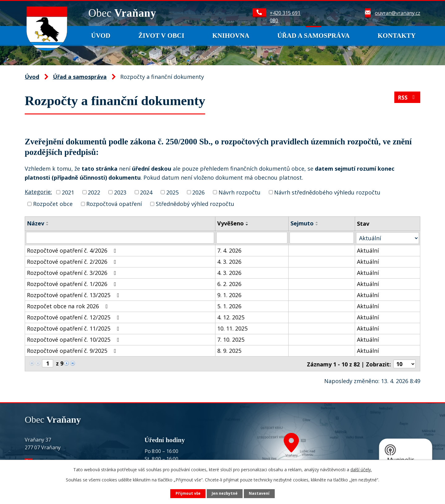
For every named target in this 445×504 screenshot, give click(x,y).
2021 (68, 192)
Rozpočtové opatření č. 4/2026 (73, 250)
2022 (94, 192)
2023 (120, 192)
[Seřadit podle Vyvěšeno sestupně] (247, 225)
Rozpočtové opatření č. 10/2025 (74, 339)
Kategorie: (38, 192)
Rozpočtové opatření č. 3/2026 (73, 272)
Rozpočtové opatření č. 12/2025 (74, 317)
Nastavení (259, 493)
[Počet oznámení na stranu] (405, 363)
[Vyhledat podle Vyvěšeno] (252, 238)
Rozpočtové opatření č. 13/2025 (74, 295)
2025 (172, 192)
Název (36, 223)
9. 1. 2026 (229, 295)
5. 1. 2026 (229, 306)
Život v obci (161, 36)
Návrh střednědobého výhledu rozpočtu (327, 192)
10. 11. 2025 (232, 328)
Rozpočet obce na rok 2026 (69, 306)
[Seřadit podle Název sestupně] (48, 225)
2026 (198, 192)
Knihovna (231, 36)
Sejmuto (302, 223)
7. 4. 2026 (229, 250)
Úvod (101, 36)
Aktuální (368, 250)
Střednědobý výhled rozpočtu (195, 204)
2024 (146, 192)
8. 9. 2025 (229, 350)
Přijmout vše (188, 493)
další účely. (361, 470)
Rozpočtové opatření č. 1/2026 (73, 284)
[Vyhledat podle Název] (120, 238)
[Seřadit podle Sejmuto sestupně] (317, 225)
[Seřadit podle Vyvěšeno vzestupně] (247, 222)
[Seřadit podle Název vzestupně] (48, 222)
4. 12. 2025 (231, 317)
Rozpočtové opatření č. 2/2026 (73, 261)
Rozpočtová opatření (114, 204)
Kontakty (397, 36)
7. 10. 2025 (231, 339)
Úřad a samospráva (313, 36)
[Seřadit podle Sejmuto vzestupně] (317, 222)
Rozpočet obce (53, 204)
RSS (407, 98)
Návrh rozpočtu (239, 192)
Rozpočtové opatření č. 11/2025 (74, 328)
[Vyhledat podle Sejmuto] (322, 238)
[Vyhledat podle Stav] (388, 238)
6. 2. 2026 (229, 284)
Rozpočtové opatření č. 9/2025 (73, 350)
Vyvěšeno (231, 223)
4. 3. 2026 (229, 261)
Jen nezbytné (225, 493)
